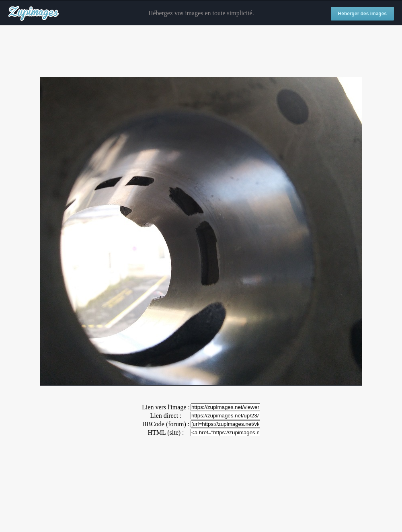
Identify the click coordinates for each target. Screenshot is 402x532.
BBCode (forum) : (166, 424)
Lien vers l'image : (166, 407)
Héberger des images (362, 14)
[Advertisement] (201, 51)
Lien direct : (166, 416)
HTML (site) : (166, 432)
